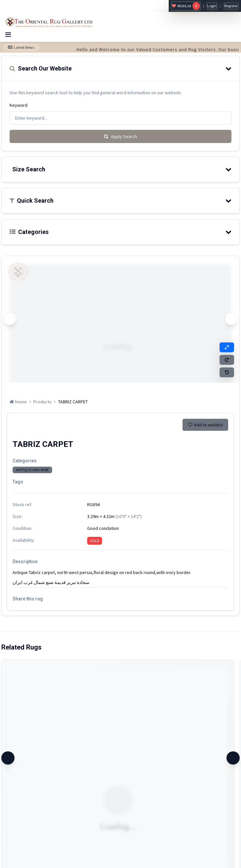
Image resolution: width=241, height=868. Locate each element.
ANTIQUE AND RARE (32, 470)
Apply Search (120, 136)
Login (212, 6)
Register (231, 6)
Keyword (18, 105)
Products (42, 402)
